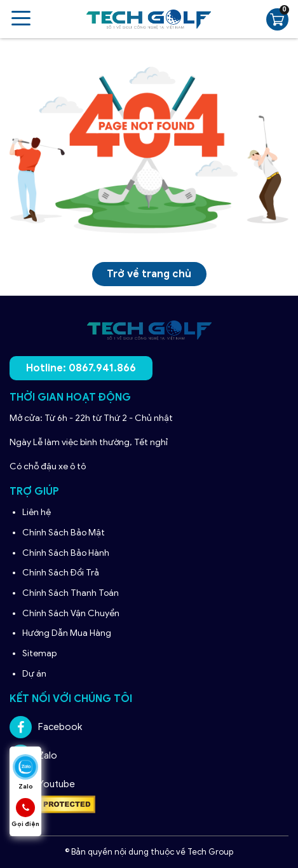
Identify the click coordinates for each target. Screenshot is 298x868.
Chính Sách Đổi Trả (62, 573)
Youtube (42, 784)
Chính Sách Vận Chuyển (72, 613)
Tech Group (210, 852)
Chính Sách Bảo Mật (64, 533)
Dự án (34, 674)
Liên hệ (37, 512)
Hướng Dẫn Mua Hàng (68, 633)
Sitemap (39, 653)
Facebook (46, 727)
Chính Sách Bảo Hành (67, 553)
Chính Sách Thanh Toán (71, 593)
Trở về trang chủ (149, 274)
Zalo (33, 756)
